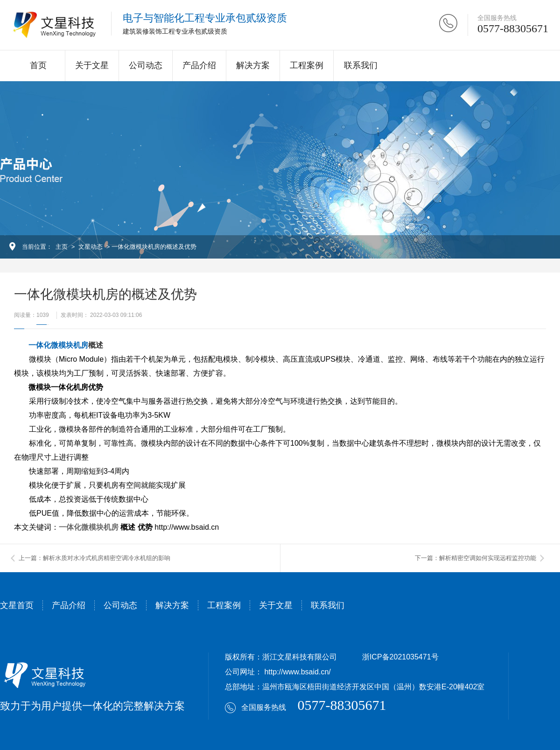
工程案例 (307, 65)
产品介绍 (199, 65)
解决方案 (253, 65)
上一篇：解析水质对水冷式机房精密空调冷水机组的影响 (94, 558)
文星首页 (17, 605)
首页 (38, 65)
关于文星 (92, 65)
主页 (62, 247)
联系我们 (361, 65)
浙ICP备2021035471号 (400, 657)
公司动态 (146, 65)
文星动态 (91, 247)
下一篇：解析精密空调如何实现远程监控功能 (476, 558)
